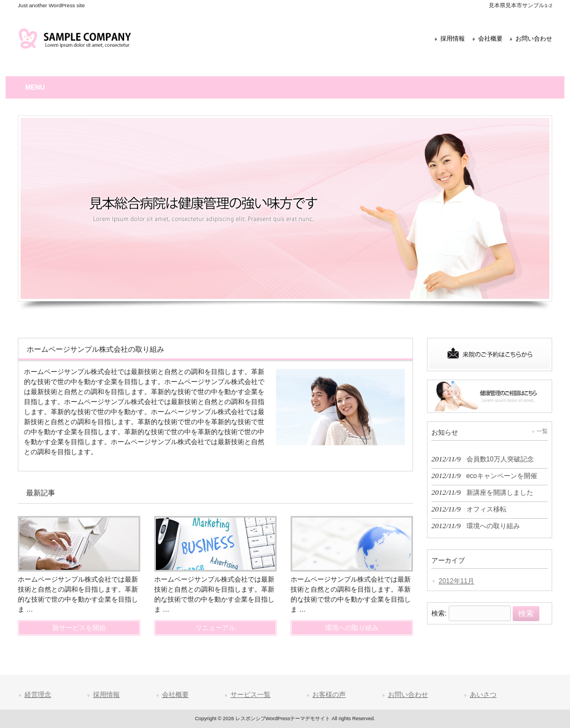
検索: (439, 614)
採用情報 (453, 38)
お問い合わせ (534, 38)
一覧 (542, 431)
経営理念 (38, 695)
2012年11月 (456, 581)
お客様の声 (329, 695)
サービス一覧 (250, 695)
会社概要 (490, 38)
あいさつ (483, 695)
